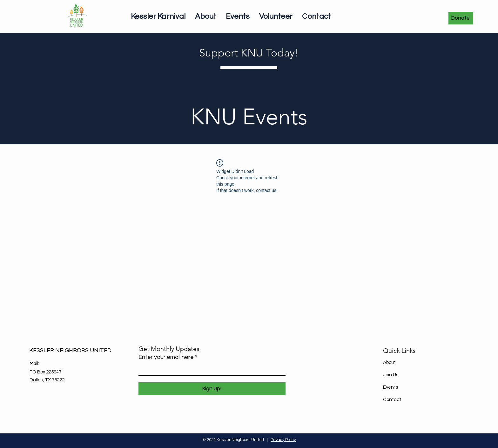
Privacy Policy (283, 440)
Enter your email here (166, 357)
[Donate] (461, 18)
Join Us (391, 375)
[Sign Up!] (212, 389)
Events (390, 387)
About (389, 362)
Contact (392, 400)
